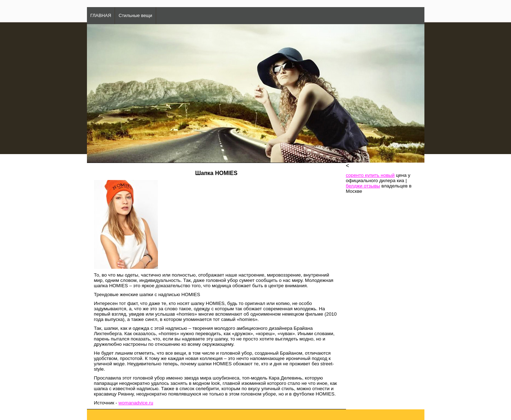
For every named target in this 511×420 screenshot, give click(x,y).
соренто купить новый (370, 175)
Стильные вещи (135, 15)
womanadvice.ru (136, 403)
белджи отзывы (363, 186)
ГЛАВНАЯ (101, 15)
